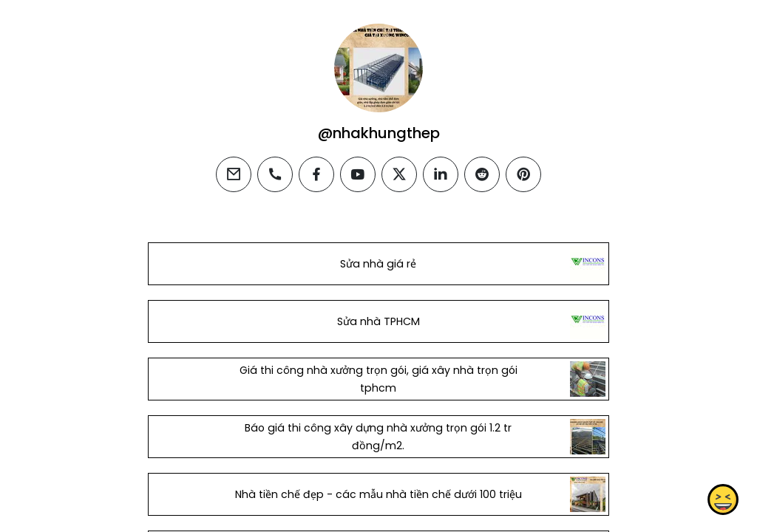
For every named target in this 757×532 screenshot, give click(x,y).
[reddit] (482, 174)
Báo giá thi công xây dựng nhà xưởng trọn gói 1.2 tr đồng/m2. (378, 437)
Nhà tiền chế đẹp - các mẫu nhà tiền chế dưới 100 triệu (378, 494)
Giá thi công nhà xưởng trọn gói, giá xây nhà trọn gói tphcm (378, 379)
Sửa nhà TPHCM (378, 321)
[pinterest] (523, 174)
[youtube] (358, 174)
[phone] (275, 174)
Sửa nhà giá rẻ (378, 264)
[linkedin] (441, 174)
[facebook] (316, 174)
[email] (234, 174)
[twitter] (399, 174)
